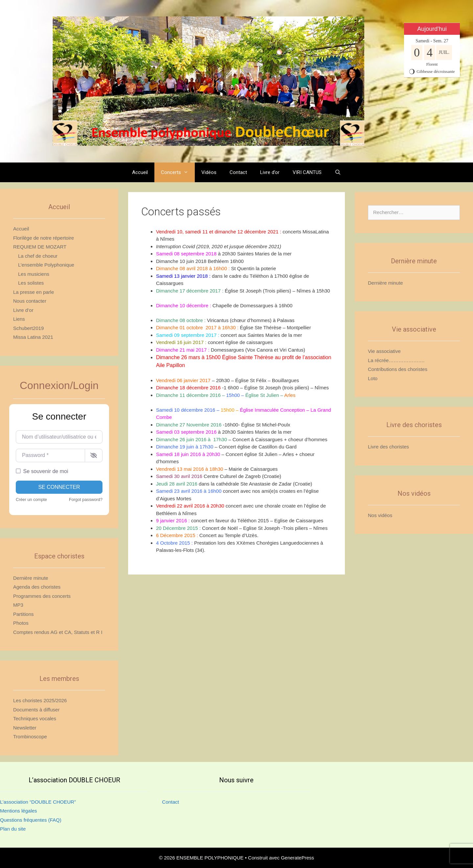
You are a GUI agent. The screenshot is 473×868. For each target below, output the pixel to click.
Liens (19, 319)
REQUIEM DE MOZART (40, 247)
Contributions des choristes (398, 369)
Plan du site (13, 829)
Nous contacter (30, 301)
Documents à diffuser (36, 710)
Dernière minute (31, 578)
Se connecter (59, 487)
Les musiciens (34, 274)
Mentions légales (19, 811)
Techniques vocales (35, 718)
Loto (373, 378)
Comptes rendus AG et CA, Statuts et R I (58, 632)
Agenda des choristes (37, 587)
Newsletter (25, 728)
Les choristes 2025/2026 (40, 700)
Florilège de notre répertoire (44, 238)
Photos (21, 623)
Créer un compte (31, 499)
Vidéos (209, 172)
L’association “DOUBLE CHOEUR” (38, 802)
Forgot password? (86, 499)
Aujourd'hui (432, 29)
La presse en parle (34, 292)
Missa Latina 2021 (33, 337)
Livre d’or (270, 172)
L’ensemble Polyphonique (46, 265)
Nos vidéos (380, 515)
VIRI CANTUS (307, 172)
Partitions (23, 614)
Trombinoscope (30, 737)
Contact (238, 172)
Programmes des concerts (42, 596)
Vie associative (384, 351)
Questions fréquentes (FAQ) (31, 820)
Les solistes (31, 283)
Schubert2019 (28, 328)
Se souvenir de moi (46, 471)
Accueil (140, 172)
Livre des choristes (388, 447)
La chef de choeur (38, 256)
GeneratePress (297, 858)
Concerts (178, 172)
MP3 (18, 605)
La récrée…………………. (396, 360)
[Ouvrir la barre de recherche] (338, 172)
